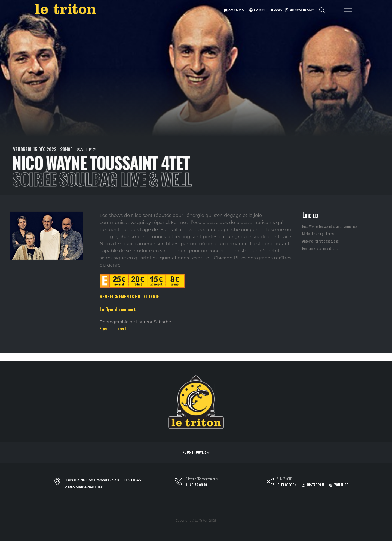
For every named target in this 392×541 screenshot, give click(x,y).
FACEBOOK (287, 485)
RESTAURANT (299, 10)
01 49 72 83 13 (196, 485)
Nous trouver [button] (196, 452)
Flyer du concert (113, 328)
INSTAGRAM (313, 485)
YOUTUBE (339, 485)
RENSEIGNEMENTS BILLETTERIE (129, 296)
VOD (275, 10)
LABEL (258, 10)
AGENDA (234, 10)
